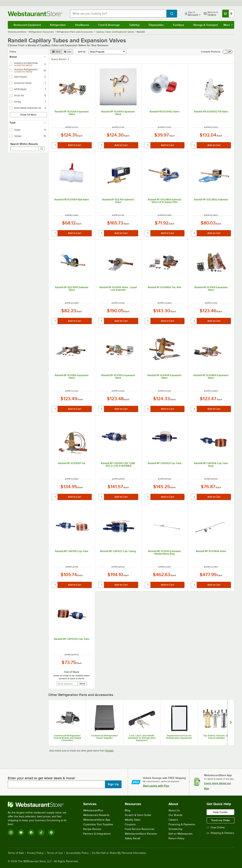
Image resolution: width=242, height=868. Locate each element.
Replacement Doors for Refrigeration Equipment (179, 737)
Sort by (82, 52)
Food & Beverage (109, 25)
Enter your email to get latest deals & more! (41, 778)
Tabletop (134, 25)
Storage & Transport (205, 25)
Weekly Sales (133, 820)
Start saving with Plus (156, 786)
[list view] (67, 52)
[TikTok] (41, 832)
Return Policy (176, 838)
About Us (174, 810)
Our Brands (176, 815)
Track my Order (221, 820)
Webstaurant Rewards (96, 815)
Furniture (179, 25)
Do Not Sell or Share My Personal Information (119, 853)
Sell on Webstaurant (180, 834)
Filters (13, 52)
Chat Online (216, 828)
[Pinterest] (51, 832)
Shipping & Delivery (220, 833)
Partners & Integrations (97, 834)
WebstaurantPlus (93, 810)
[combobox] (118, 14)
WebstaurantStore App (97, 820)
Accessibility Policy (77, 853)
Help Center (220, 812)
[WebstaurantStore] (40, 805)
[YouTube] (21, 832)
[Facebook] (31, 832)
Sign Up (113, 784)
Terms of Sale (16, 853)
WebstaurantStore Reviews (141, 834)
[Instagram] (11, 832)
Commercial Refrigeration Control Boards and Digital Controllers (67, 738)
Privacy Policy (35, 853)
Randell (109, 751)
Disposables (156, 25)
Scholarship (176, 829)
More (228, 25)
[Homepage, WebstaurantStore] (36, 14)
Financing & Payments (182, 824)
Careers (173, 820)
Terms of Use (55, 853)
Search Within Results (24, 144)
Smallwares (82, 25)
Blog (128, 810)
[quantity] (55, 145)
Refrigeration (58, 25)
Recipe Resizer (92, 829)
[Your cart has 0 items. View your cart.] (228, 14)
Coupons (130, 824)
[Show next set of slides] (231, 723)
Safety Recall (132, 838)
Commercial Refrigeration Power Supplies (105, 737)
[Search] (42, 149)
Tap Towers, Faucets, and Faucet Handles (217, 737)
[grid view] (56, 52)
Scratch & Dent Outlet (138, 815)
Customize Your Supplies (98, 824)
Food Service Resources (140, 829)
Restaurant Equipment (27, 25)
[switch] (228, 52)
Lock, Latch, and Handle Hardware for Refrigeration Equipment (142, 738)
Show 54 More (28, 115)
